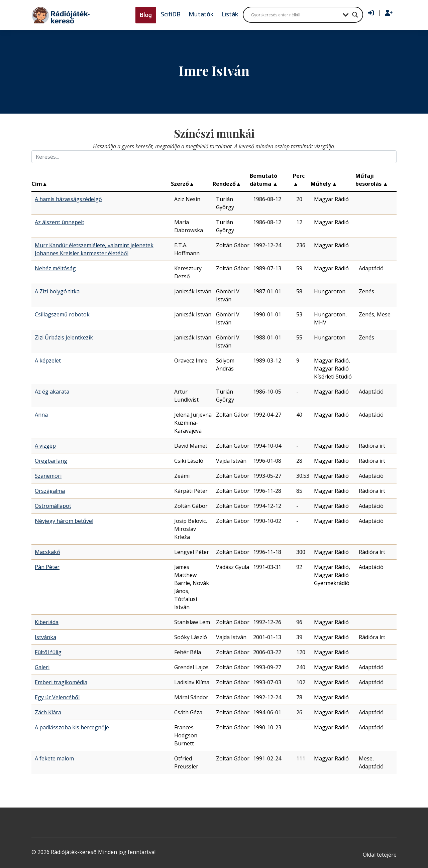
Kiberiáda (47, 622)
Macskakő (47, 552)
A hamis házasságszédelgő (68, 199)
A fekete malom (54, 758)
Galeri (42, 667)
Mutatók (201, 14)
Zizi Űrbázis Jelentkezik (64, 337)
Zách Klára (48, 712)
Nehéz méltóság (55, 268)
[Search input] (295, 15)
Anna (41, 415)
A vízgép (45, 446)
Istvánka (45, 637)
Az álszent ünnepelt (60, 222)
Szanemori (48, 476)
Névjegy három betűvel (64, 521)
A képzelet (48, 360)
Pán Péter (47, 567)
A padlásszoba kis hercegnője (72, 727)
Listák (230, 14)
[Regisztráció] (389, 13)
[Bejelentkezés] (371, 13)
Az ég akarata (52, 392)
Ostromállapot (53, 506)
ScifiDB (171, 14)
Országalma (50, 491)
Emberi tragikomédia (61, 682)
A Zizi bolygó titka (57, 291)
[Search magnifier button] (355, 15)
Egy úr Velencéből (57, 697)
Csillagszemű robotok (62, 314)
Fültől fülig (48, 652)
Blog (146, 15)
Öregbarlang (51, 461)
